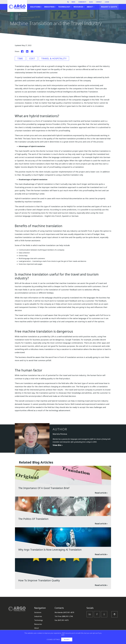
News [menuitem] (73, 2)
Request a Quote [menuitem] (109, 7)
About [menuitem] (90, 7)
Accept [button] (67, 639)
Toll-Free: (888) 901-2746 (64, 616)
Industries (38, 616)
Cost (32, 58)
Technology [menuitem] (64, 7)
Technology (38, 620)
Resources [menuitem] (78, 7)
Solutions (38, 612)
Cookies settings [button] (53, 639)
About (36, 628)
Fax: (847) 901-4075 (62, 620)
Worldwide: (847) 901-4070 (64, 612)
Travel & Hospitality (54, 58)
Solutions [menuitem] (35, 7)
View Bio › (58, 445)
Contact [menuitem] (99, 2)
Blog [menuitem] (91, 2)
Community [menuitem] (82, 2)
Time (20, 58)
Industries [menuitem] (49, 7)
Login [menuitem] (107, 2)
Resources (38, 624)
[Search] (68, 2)
